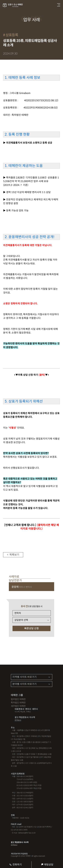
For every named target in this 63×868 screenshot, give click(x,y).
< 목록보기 (13, 555)
